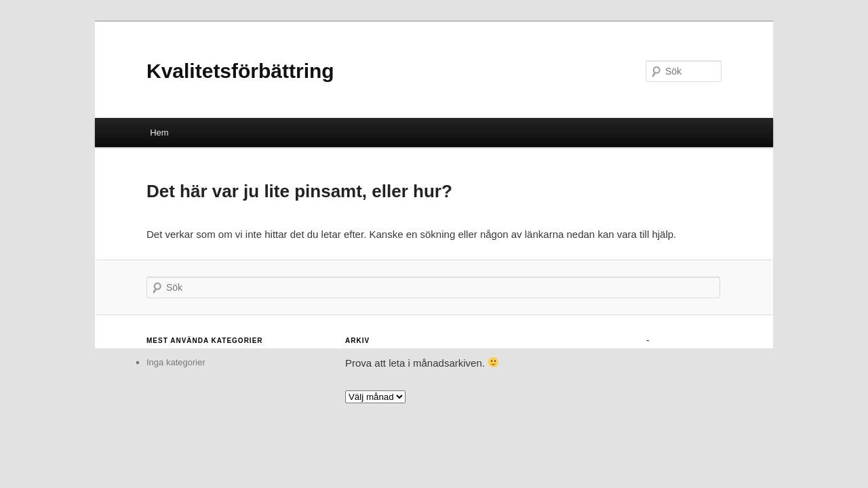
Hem (159, 133)
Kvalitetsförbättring (240, 71)
